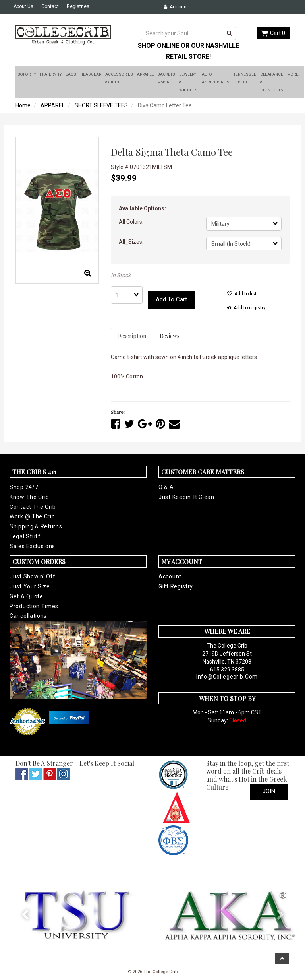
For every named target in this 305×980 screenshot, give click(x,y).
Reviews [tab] (170, 336)
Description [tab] (132, 336)
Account (176, 7)
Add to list (242, 294)
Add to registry (246, 308)
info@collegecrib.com (227, 677)
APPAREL (53, 105)
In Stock (121, 275)
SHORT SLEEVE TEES (101, 105)
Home (23, 105)
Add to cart (171, 299)
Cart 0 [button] (273, 33)
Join (269, 791)
